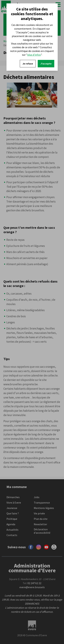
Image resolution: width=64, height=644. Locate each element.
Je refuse (28, 64)
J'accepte (46, 64)
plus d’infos (34, 55)
